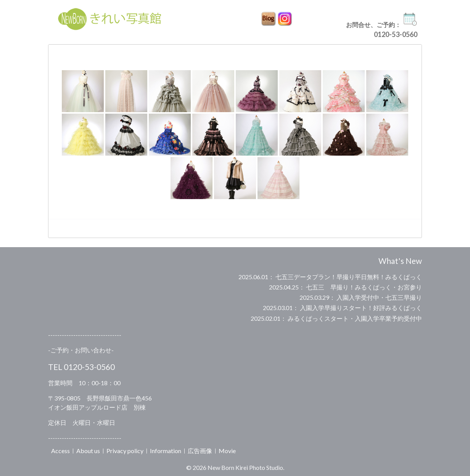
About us (88, 451)
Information (166, 451)
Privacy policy (125, 451)
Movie (227, 451)
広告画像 (200, 451)
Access (60, 451)
